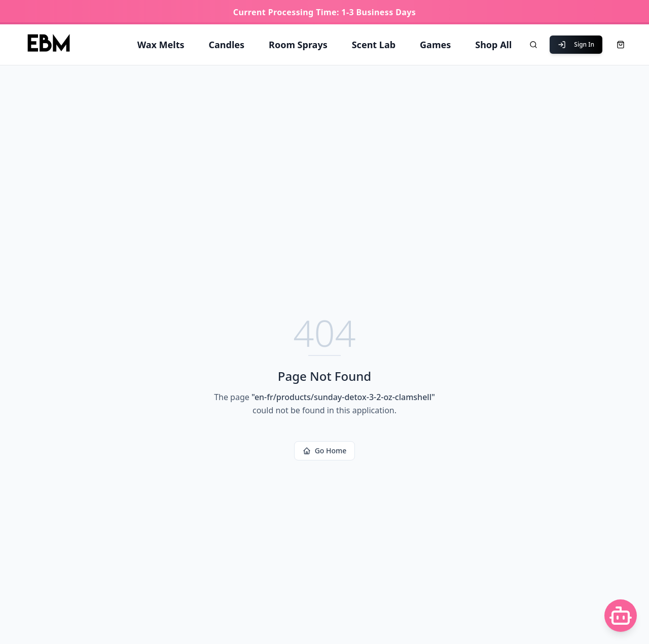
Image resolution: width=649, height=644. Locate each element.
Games (435, 45)
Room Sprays (298, 45)
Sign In (576, 44)
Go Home (325, 451)
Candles (227, 45)
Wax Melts (161, 45)
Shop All (493, 45)
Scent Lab (374, 45)
